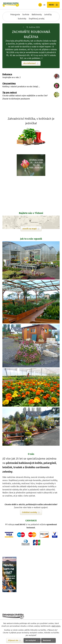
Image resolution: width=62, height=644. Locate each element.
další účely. (56, 626)
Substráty (22, 19)
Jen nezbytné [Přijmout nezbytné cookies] (31, 640)
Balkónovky (37, 15)
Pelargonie (15, 15)
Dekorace (7, 74)
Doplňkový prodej (37, 19)
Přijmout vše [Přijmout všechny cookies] (13, 640)
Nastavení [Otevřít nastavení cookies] (47, 640)
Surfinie (26, 15)
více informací (29, 63)
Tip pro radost (10, 93)
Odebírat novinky (29, 512)
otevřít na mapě (30, 229)
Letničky (48, 15)
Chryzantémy (9, 83)
